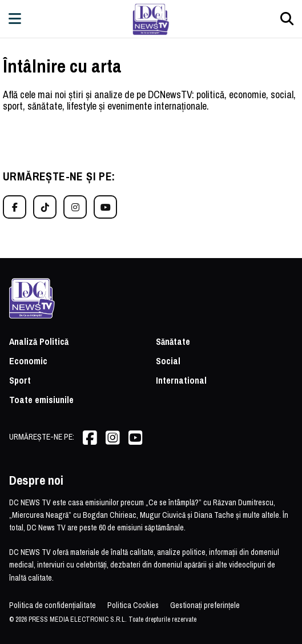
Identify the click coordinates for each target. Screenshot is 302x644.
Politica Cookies (133, 605)
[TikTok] (45, 207)
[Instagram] (75, 207)
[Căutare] (287, 19)
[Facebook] (15, 207)
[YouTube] (105, 207)
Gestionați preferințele (205, 605)
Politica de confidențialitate (53, 605)
